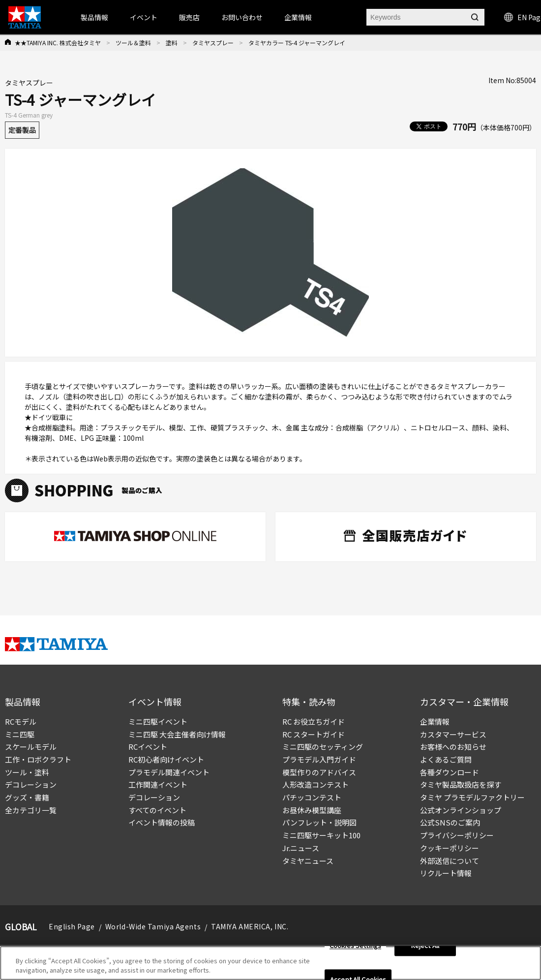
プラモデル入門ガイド (319, 759)
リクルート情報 (446, 873)
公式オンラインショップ (461, 810)
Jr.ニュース (301, 848)
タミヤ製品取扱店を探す (461, 784)
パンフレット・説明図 (319, 822)
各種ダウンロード (450, 772)
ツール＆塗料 (133, 43)
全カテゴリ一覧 (31, 810)
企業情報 (435, 721)
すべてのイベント (157, 810)
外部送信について (450, 861)
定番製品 (22, 130)
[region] (270, 963)
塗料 (172, 43)
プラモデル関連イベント (169, 772)
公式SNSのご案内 (450, 822)
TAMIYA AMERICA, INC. (250, 926)
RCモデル (21, 721)
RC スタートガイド (314, 734)
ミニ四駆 (20, 734)
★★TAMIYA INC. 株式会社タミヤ (58, 43)
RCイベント (148, 747)
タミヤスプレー (213, 43)
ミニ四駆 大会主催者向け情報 (177, 734)
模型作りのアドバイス (319, 772)
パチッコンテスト (312, 797)
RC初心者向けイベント (166, 759)
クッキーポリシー (450, 848)
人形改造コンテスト (316, 784)
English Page (72, 926)
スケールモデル (31, 747)
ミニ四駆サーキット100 (321, 835)
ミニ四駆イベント (158, 721)
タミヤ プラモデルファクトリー (472, 797)
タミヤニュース (308, 861)
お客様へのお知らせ (453, 747)
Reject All (425, 946)
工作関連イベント (158, 784)
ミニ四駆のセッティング (323, 747)
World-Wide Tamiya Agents (153, 926)
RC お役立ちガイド (314, 721)
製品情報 (94, 17)
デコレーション (31, 784)
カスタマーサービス (453, 734)
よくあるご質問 (446, 759)
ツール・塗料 (27, 772)
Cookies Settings (355, 946)
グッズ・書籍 (27, 797)
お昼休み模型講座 (312, 810)
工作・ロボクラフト (38, 759)
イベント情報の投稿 (162, 822)
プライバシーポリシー (457, 835)
